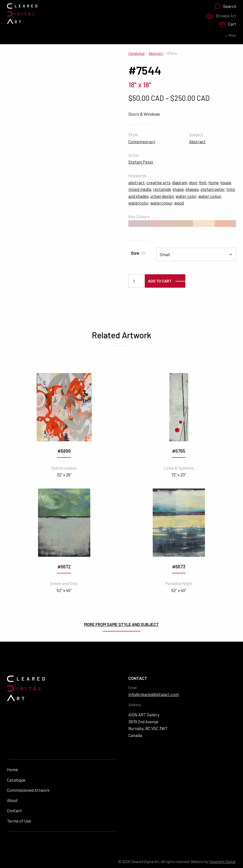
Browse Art (221, 16)
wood (179, 203)
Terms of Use (19, 821)
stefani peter (213, 189)
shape (178, 189)
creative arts (158, 182)
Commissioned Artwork (28, 790)
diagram (180, 182)
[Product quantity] (136, 281)
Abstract (156, 53)
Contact (14, 810)
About (12, 800)
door (193, 182)
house (226, 182)
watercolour (161, 203)
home (214, 182)
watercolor (138, 203)
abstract (137, 182)
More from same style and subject (121, 624)
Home (12, 769)
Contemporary (142, 141)
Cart (228, 24)
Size (138, 253)
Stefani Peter (141, 162)
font (203, 182)
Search (225, 7)
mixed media (140, 189)
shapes (192, 189)
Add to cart (160, 281)
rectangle (162, 189)
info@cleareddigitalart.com (154, 694)
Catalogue (137, 53)
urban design (162, 196)
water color (186, 196)
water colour (210, 196)
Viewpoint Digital (222, 862)
